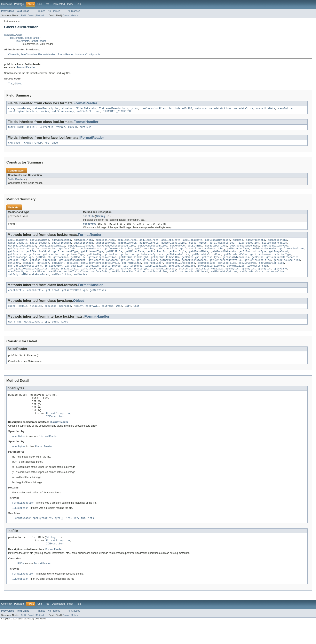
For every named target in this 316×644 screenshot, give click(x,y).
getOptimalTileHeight (134, 264)
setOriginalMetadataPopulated (29, 284)
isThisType (88, 277)
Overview (6, 4)
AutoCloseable (29, 55)
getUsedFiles (207, 271)
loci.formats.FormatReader (31, 41)
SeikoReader (16, 183)
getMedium (127, 261)
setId (174, 281)
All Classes (74, 11)
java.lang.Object (13, 35)
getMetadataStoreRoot (207, 261)
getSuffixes (98, 300)
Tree (47, 4)
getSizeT (29, 271)
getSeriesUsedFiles (258, 267)
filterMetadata (86, 110)
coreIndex (24, 110)
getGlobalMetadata (223, 258)
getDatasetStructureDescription (202, 254)
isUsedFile (186, 277)
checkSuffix (16, 300)
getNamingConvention (102, 264)
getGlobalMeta (198, 258)
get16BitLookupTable (22, 251)
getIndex (35, 261)
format (61, 129)
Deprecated (58, 4)
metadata (201, 110)
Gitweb (18, 85)
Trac (11, 85)
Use (40, 4)
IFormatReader (65, 55)
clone (12, 316)
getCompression (18, 254)
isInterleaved (111, 274)
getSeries (127, 267)
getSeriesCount (147, 267)
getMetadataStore (177, 261)
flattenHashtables (274, 248)
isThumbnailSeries (163, 277)
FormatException (58, 429)
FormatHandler (86, 124)
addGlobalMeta (18, 244)
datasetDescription (46, 110)
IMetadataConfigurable (87, 55)
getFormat (53, 300)
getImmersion (17, 261)
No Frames (54, 11)
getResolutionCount (43, 267)
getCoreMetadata (91, 254)
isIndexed (92, 274)
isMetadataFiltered (211, 274)
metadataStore (244, 110)
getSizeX (43, 271)
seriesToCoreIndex (76, 281)
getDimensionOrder (264, 254)
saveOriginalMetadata (23, 113)
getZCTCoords (247, 271)
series (45, 113)
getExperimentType (66, 258)
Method (40, 15)
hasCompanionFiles (153, 110)
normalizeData (266, 110)
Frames (41, 11)
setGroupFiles (158, 281)
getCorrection (144, 254)
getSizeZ (72, 271)
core (11, 110)
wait (119, 316)
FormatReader (26, 68)
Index (70, 4)
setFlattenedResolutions (129, 281)
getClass (51, 316)
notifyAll (92, 316)
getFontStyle (177, 258)
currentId (47, 129)
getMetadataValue (236, 261)
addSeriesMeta (255, 244)
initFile (89, 220)
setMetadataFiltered (194, 281)
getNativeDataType (75, 300)
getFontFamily (156, 258)
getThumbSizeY (153, 271)
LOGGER (72, 129)
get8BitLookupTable (52, 251)
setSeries (80, 284)
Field (23, 15)
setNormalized (276, 281)
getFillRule (114, 258)
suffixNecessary (63, 113)
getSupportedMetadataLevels (100, 271)
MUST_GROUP (52, 146)
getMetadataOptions (150, 261)
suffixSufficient (88, 113)
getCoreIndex (68, 254)
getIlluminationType (252, 258)
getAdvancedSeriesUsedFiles (116, 251)
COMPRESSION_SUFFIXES (23, 129)
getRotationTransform (103, 267)
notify (78, 316)
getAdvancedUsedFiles (153, 251)
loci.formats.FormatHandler (25, 38)
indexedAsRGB (183, 110)
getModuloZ (78, 264)
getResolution (18, 267)
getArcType (177, 251)
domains (67, 110)
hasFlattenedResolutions (25, 274)
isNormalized (236, 274)
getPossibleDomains (236, 264)
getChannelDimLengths (244, 251)
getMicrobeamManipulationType (271, 261)
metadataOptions (220, 110)
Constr (31, 15)
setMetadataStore (252, 281)
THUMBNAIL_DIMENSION (117, 113)
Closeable (14, 55)
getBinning (195, 251)
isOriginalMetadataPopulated (28, 277)
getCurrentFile (167, 254)
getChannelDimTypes (275, 251)
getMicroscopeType (21, 264)
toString (107, 316)
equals (23, 316)
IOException (55, 432)
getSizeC (14, 271)
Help (78, 4)
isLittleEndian (156, 274)
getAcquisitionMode (81, 251)
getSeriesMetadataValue (226, 267)
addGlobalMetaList (217, 244)
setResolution (61, 284)
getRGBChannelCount (72, 267)
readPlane (38, 281)
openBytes (90, 228)
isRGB (54, 277)
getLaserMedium (54, 261)
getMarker (111, 261)
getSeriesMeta (169, 267)
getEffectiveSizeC (38, 258)
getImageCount (279, 258)
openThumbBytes (18, 281)
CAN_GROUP (15, 146)
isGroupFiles (74, 274)
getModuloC (43, 264)
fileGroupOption (248, 248)
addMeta (238, 244)
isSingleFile (69, 277)
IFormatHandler (47, 55)
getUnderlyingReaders (180, 271)
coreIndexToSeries (222, 248)
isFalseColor (53, 274)
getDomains (15, 258)
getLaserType (75, 261)
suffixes (85, 129)
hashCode (65, 316)
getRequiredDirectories (282, 264)
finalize (36, 316)
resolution (285, 110)
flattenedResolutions (113, 110)
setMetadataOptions (224, 281)
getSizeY (58, 271)
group (134, 110)
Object (78, 311)
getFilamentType (92, 258)
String (101, 220)
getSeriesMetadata (194, 267)
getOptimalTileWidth (165, 264)
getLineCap (94, 261)
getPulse (258, 264)
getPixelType (191, 264)
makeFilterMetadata (210, 277)
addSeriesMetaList (174, 248)
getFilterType (134, 258)
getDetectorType (238, 254)
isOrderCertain (258, 274)
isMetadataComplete (182, 274)
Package (19, 4)
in (170, 110)
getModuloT (61, 264)
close (193, 248)
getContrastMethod (44, 254)
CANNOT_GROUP (33, 146)
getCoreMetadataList (118, 254)
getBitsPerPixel (216, 251)
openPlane (280, 277)
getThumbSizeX (131, 271)
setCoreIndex (100, 281)
